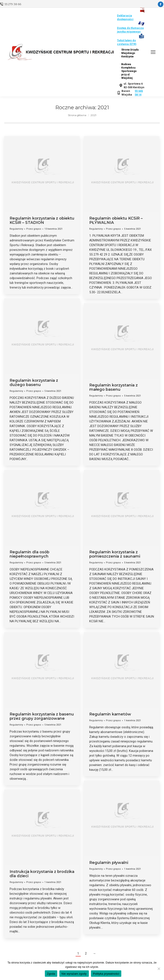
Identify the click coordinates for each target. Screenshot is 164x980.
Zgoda (51, 974)
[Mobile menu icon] (153, 52)
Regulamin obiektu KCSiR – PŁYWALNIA (116, 220)
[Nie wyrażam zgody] (159, 969)
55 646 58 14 (139, 93)
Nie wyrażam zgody (74, 974)
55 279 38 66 (13, 4)
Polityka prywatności (106, 974)
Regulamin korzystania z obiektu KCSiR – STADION (42, 220)
